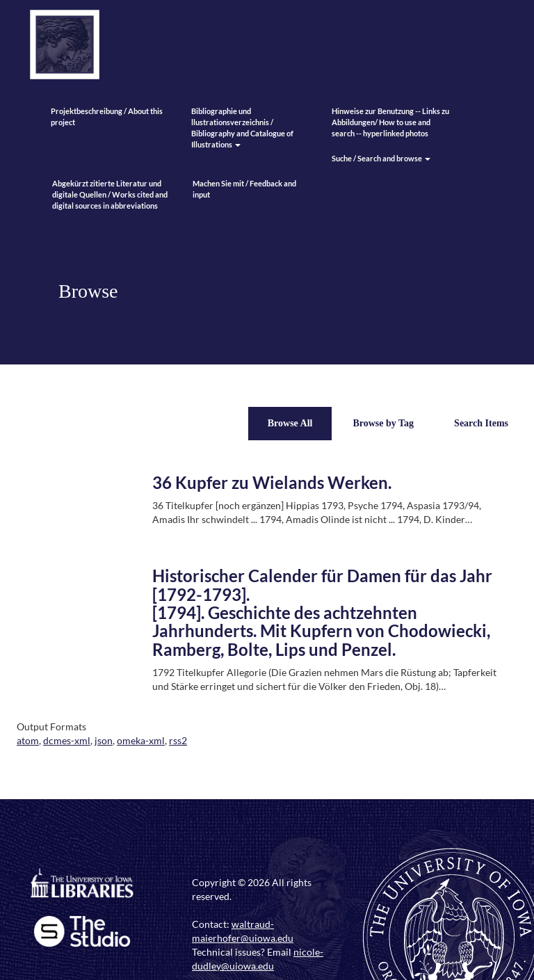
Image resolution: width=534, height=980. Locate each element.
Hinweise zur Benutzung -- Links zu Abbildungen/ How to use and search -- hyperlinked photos (390, 122)
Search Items (481, 423)
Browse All (290, 423)
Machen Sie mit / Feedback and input (244, 189)
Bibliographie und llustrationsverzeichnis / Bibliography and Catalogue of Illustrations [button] (242, 128)
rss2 (178, 740)
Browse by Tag (383, 423)
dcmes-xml (67, 740)
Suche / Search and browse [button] (381, 158)
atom (28, 740)
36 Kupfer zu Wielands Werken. (272, 482)
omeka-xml (141, 740)
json (104, 740)
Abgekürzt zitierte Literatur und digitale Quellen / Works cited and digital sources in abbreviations (110, 194)
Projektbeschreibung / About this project (107, 117)
